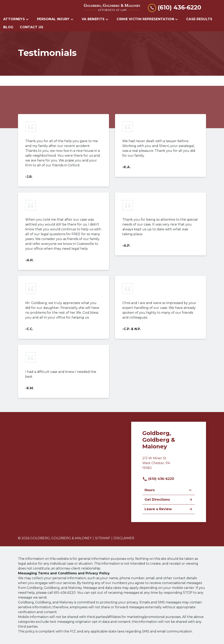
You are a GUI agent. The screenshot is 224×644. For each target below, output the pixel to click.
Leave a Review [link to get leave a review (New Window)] (169, 509)
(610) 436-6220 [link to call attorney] (158, 479)
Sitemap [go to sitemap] (103, 538)
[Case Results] (199, 19)
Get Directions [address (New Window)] (169, 500)
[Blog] (8, 27)
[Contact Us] (32, 27)
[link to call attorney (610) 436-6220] (175, 8)
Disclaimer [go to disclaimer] (124, 538)
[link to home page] (112, 8)
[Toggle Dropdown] (29, 19)
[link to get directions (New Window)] (169, 465)
